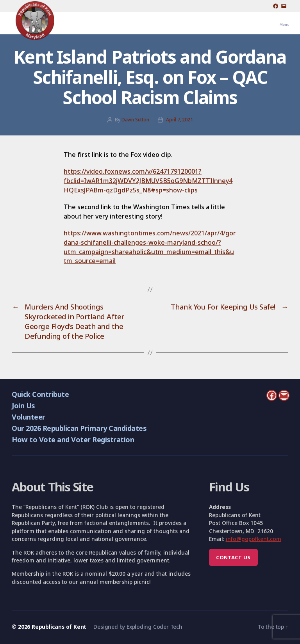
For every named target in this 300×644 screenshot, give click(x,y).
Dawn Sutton (135, 120)
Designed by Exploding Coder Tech (138, 627)
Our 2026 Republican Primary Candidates (79, 428)
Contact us (233, 557)
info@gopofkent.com (254, 539)
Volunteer (28, 417)
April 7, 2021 (179, 120)
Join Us (23, 405)
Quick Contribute (40, 394)
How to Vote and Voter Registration (73, 439)
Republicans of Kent (59, 627)
